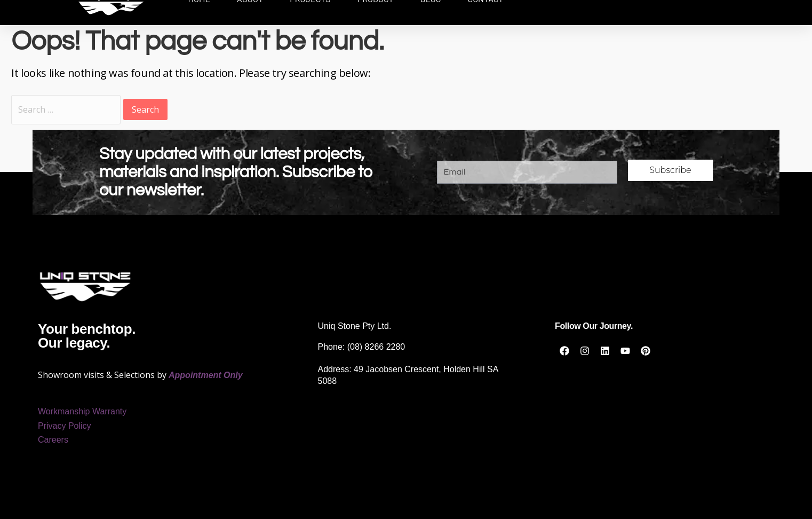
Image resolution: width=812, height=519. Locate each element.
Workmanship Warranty (82, 411)
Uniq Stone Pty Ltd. (355, 326)
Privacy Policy (65, 426)
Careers (53, 440)
